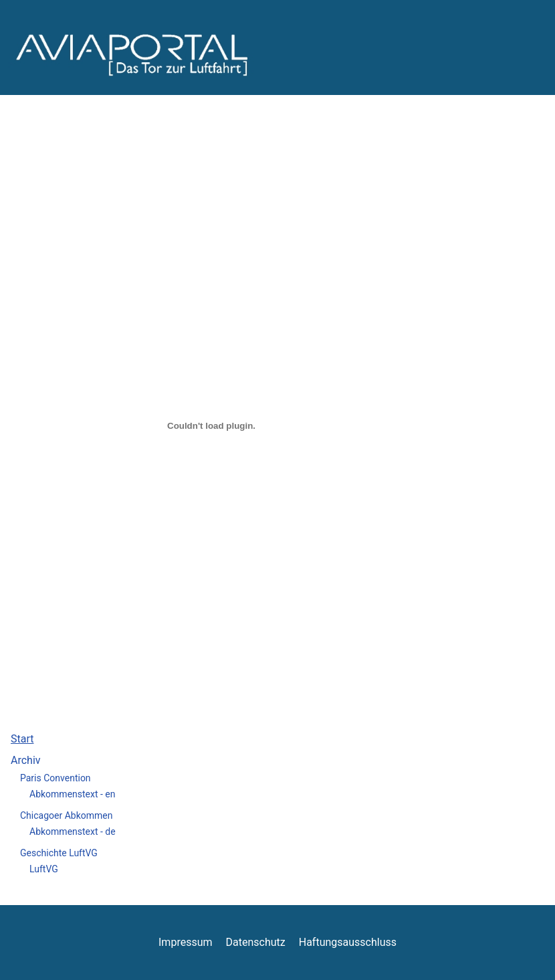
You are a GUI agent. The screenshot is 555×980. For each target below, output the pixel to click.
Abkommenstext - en (73, 794)
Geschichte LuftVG (59, 853)
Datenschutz (256, 942)
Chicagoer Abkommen (66, 815)
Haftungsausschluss (348, 942)
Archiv (26, 760)
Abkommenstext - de (73, 831)
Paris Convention (55, 778)
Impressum (186, 942)
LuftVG (44, 869)
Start (22, 739)
